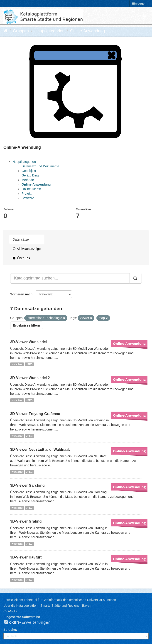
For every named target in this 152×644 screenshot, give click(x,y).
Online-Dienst (31, 189)
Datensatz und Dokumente (40, 166)
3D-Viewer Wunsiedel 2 (30, 378)
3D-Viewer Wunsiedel (28, 342)
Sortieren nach (21, 294)
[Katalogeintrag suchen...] (70, 278)
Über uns (21, 258)
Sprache (10, 630)
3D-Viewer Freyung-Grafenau (35, 414)
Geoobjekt (29, 171)
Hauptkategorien (49, 31)
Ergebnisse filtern (27, 325)
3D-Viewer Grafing (26, 521)
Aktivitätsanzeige (27, 249)
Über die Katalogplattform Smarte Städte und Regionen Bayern (48, 606)
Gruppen (21, 31)
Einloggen (139, 4)
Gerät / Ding (30, 175)
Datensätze (21, 239)
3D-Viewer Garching (27, 485)
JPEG (29, 364)
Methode (28, 180)
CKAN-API (11, 611)
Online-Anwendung (87, 31)
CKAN (31, 622)
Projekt (27, 194)
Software (28, 198)
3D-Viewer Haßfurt (26, 557)
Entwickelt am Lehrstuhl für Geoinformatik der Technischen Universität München (60, 600)
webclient (17, 364)
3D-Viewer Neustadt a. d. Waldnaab (40, 449)
